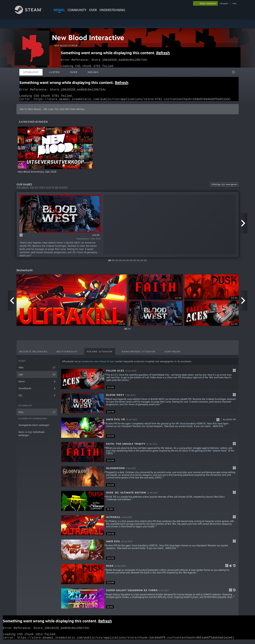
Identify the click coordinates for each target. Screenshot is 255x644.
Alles (37, 370)
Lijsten (54, 72)
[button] (149, 381)
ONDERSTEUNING (112, 10)
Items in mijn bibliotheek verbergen (31, 436)
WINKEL (59, 10)
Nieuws (93, 72)
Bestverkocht (67, 354)
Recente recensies (33, 354)
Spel (37, 377)
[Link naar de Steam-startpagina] (31, 13)
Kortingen (173, 354)
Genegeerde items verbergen (34, 427)
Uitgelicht (31, 72)
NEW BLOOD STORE (66, 46)
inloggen (224, 3)
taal (234, 3)
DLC (37, 398)
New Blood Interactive (88, 38)
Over (93, 10)
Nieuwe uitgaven (100, 354)
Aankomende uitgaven (139, 354)
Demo (37, 384)
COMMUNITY (77, 10)
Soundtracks (37, 391)
